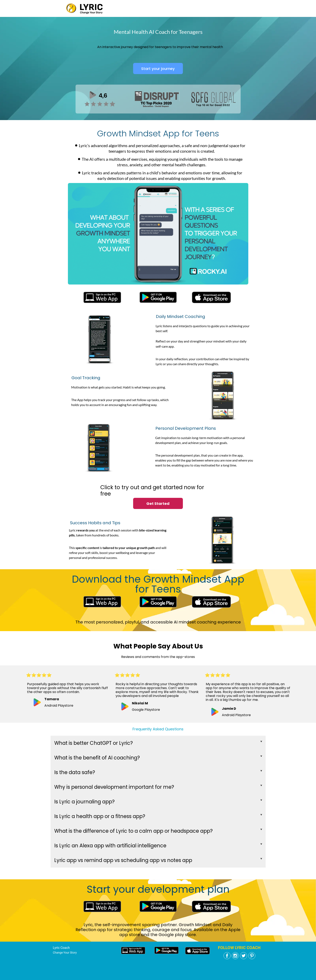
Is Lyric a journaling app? (84, 802)
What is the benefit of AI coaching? (97, 758)
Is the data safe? (75, 772)
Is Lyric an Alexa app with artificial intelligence (110, 846)
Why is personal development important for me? (114, 787)
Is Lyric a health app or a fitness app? (100, 816)
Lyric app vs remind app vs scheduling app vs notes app (123, 860)
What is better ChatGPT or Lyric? (93, 743)
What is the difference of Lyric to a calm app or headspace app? (133, 831)
